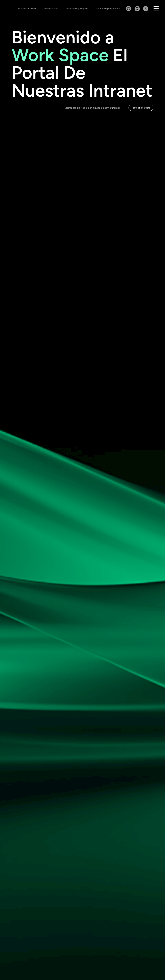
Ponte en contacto (141, 108)
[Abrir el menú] (156, 9)
